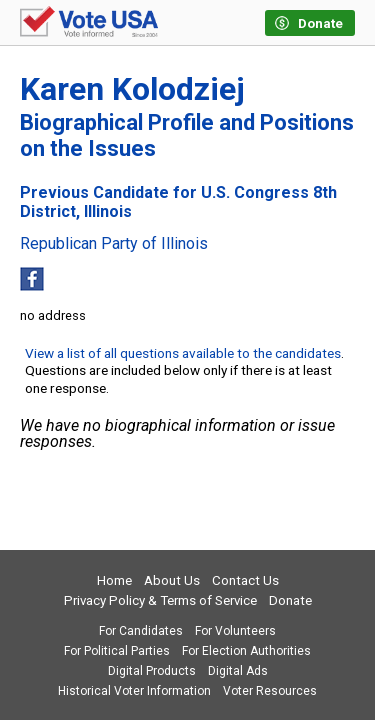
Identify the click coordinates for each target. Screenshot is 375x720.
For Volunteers (235, 631)
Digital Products (152, 671)
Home (114, 580)
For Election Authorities (246, 651)
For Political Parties (117, 651)
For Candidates (141, 631)
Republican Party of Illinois (114, 244)
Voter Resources (270, 691)
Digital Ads (238, 671)
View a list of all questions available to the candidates (183, 353)
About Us (172, 580)
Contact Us (245, 580)
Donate (290, 600)
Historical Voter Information (134, 691)
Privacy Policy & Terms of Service (160, 600)
